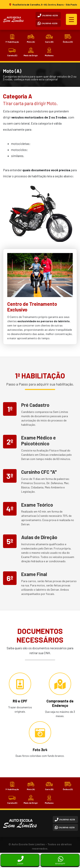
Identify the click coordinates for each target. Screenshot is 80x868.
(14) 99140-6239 (48, 15)
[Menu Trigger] (71, 19)
